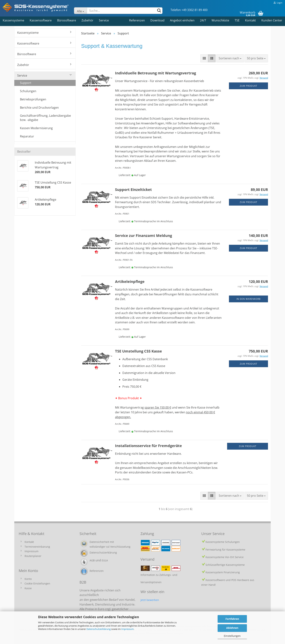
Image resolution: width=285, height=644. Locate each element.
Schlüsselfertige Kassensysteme (225, 565)
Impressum (127, 629)
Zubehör (87, 20)
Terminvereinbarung (37, 547)
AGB (92, 560)
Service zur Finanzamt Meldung (144, 236)
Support (26, 83)
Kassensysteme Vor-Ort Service (225, 557)
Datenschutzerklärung (99, 629)
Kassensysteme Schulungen (223, 542)
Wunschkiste (220, 20)
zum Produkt (249, 86)
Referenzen (137, 20)
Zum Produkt (248, 446)
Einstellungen (232, 636)
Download (157, 20)
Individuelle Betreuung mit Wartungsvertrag (156, 73)
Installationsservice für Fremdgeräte (148, 446)
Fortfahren (232, 619)
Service (104, 20)
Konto (28, 579)
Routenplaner (33, 556)
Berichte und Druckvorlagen (39, 108)
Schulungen (28, 91)
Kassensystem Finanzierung (223, 572)
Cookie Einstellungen (37, 583)
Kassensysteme (13, 20)
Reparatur (27, 136)
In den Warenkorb (249, 299)
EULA (105, 560)
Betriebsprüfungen (33, 99)
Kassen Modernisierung (36, 128)
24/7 (203, 20)
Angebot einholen (182, 20)
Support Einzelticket (133, 190)
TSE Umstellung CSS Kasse (138, 351)
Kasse (28, 588)
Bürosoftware (67, 20)
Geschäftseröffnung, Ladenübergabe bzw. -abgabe (45, 118)
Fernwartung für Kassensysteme (225, 550)
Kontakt (250, 20)
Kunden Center (272, 20)
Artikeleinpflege (130, 282)
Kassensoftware (41, 20)
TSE (237, 20)
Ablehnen (232, 628)
